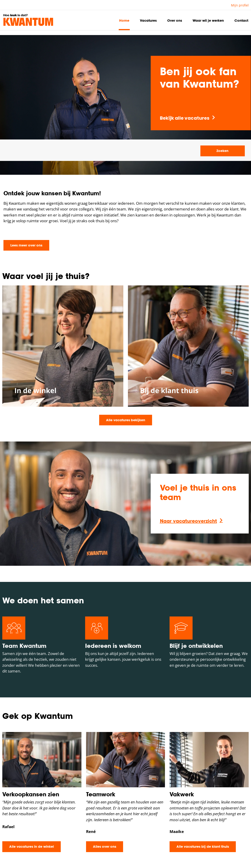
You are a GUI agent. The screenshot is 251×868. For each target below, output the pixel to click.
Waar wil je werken (208, 20)
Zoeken (222, 151)
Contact (241, 20)
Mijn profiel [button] (240, 5)
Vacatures (148, 20)
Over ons (175, 20)
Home (124, 20)
